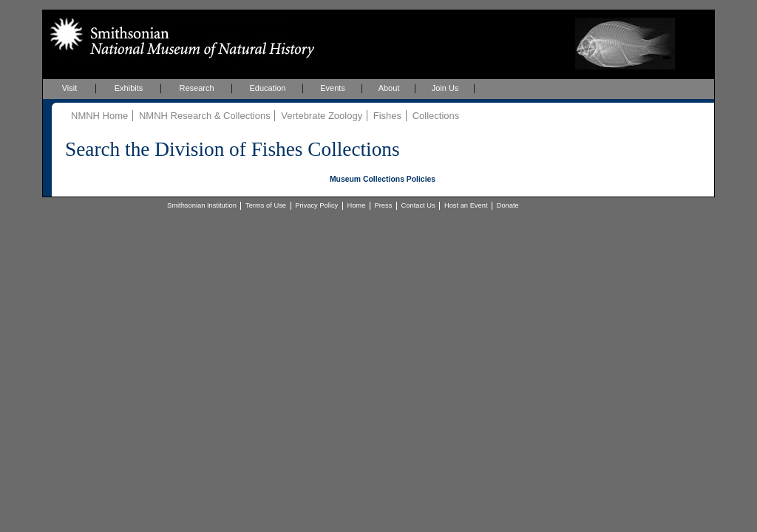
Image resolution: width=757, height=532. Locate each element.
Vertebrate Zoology (322, 116)
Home (356, 205)
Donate (508, 205)
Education (268, 88)
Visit (70, 88)
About (389, 88)
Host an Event (466, 205)
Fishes (387, 116)
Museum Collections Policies (383, 179)
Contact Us (418, 205)
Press (384, 205)
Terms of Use (266, 205)
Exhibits (129, 88)
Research (196, 88)
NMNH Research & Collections (205, 116)
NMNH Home (99, 116)
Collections (436, 116)
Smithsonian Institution (202, 205)
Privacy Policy (316, 205)
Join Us (445, 88)
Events (333, 88)
